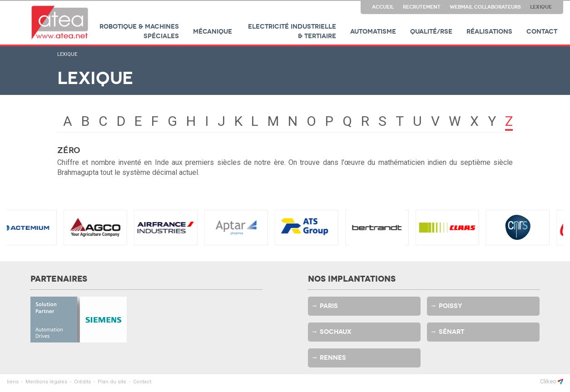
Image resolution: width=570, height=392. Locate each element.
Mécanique (213, 32)
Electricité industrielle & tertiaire (292, 31)
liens (13, 382)
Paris (329, 306)
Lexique (541, 7)
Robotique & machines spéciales (139, 31)
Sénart (451, 332)
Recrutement (422, 7)
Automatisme (373, 32)
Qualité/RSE (431, 32)
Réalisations (489, 32)
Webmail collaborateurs (485, 7)
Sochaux (336, 332)
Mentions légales (46, 382)
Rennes (333, 358)
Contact (542, 32)
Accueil (383, 7)
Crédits (82, 382)
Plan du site (112, 382)
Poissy (451, 306)
